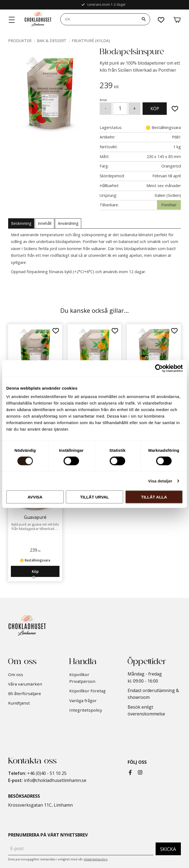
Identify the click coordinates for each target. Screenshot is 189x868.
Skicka (168, 849)
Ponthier (169, 205)
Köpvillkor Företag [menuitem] (87, 691)
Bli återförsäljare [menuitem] (25, 693)
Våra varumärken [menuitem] (25, 684)
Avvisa (35, 497)
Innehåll (45, 223)
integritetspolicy (96, 859)
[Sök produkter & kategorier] (99, 19)
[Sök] (144, 19)
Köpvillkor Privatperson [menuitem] (82, 678)
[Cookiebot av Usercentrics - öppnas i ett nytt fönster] (159, 368)
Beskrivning (21, 223)
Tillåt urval (94, 497)
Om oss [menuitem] (16, 674)
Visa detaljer (160, 481)
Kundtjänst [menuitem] (19, 703)
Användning (68, 223)
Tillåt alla (154, 497)
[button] (12, 20)
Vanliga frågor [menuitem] (83, 700)
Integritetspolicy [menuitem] (86, 710)
